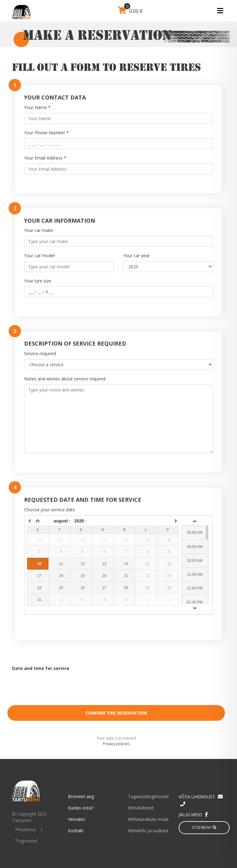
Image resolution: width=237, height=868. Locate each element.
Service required (40, 353)
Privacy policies (116, 744)
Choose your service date (50, 510)
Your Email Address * (45, 158)
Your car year (136, 256)
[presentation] (116, 688)
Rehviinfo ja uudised (148, 831)
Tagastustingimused (148, 796)
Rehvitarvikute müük (148, 819)
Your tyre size (38, 281)
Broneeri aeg (81, 796)
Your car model (39, 256)
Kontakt (76, 831)
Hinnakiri (76, 819)
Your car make (39, 230)
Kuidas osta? (81, 808)
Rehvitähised (141, 808)
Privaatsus (25, 829)
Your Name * (37, 107)
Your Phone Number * (46, 133)
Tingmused (26, 841)
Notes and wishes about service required (65, 379)
